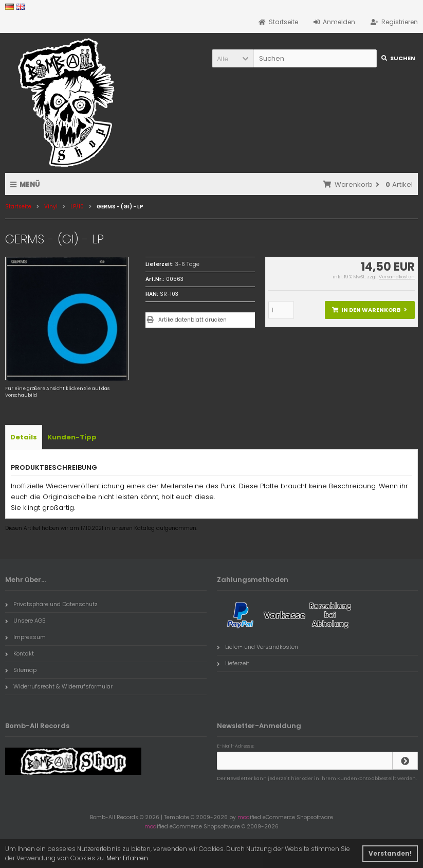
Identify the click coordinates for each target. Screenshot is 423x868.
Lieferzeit (233, 663)
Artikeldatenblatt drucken (192, 320)
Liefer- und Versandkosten (258, 647)
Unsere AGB (25, 621)
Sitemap (21, 670)
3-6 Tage (187, 264)
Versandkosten (397, 277)
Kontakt (20, 653)
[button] (233, 58)
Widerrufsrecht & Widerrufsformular (59, 686)
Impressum (25, 637)
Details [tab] (24, 437)
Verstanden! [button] (390, 853)
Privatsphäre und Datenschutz (51, 604)
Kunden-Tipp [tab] (72, 437)
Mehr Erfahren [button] (127, 858)
